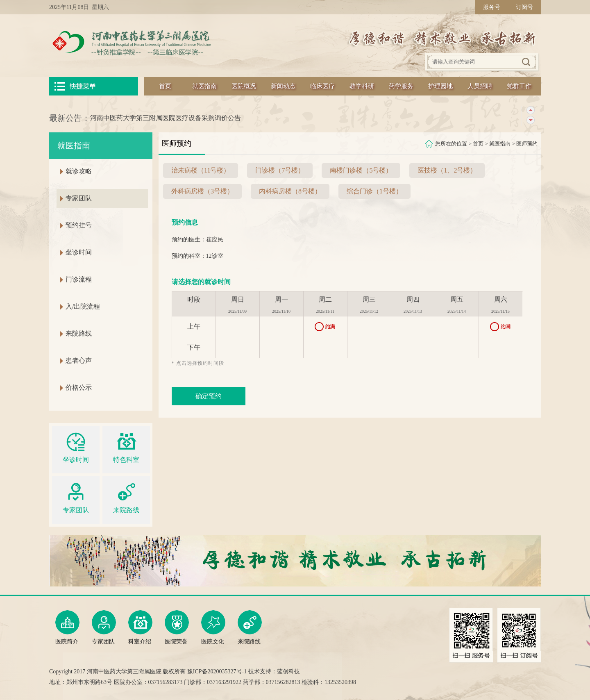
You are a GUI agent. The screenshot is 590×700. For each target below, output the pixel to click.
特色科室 (126, 447)
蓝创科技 (288, 672)
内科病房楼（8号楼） (290, 191)
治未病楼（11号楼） (201, 170)
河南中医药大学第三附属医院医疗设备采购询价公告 (166, 118)
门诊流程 (79, 279)
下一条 (530, 120)
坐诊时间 (79, 252)
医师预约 (527, 144)
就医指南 (204, 86)
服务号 (492, 7)
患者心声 (79, 360)
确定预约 (209, 396)
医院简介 (67, 627)
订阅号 (524, 7)
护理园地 (440, 86)
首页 (165, 86)
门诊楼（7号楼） (280, 170)
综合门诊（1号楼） (374, 191)
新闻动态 (283, 86)
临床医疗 (322, 86)
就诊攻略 (79, 171)
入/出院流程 (83, 306)
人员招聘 (480, 86)
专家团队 (79, 198)
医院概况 (244, 86)
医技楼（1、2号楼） (447, 170)
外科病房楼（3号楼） (202, 191)
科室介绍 (140, 627)
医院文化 (213, 627)
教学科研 (362, 86)
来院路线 (79, 333)
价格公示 (79, 387)
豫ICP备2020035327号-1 (217, 672)
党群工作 (519, 86)
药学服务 (401, 86)
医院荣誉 (177, 627)
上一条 (530, 110)
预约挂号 (79, 225)
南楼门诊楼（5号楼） (361, 170)
